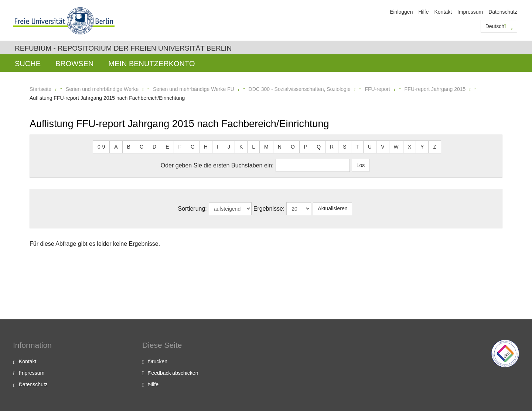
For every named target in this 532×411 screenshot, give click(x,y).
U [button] (370, 147)
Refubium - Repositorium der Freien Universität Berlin (123, 48)
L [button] (253, 147)
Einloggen (401, 12)
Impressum (470, 12)
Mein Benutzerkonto (151, 64)
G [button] (193, 147)
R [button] (332, 147)
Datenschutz (503, 12)
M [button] (266, 147)
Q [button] (319, 147)
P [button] (306, 147)
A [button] (116, 147)
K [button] (241, 147)
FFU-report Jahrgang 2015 (435, 89)
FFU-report (377, 89)
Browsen (74, 64)
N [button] (280, 147)
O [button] (293, 147)
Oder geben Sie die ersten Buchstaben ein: (217, 165)
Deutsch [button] (499, 26)
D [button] (154, 147)
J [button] (229, 147)
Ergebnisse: (269, 209)
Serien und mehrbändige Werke (102, 89)
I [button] (218, 147)
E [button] (167, 147)
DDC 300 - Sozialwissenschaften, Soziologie (300, 89)
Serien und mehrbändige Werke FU (194, 89)
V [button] (383, 147)
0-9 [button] (101, 147)
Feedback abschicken (173, 373)
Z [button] (435, 147)
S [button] (345, 147)
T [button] (357, 147)
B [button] (129, 147)
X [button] (410, 147)
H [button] (206, 147)
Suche (28, 64)
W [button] (396, 147)
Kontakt (443, 12)
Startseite (40, 89)
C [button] (141, 147)
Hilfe (423, 12)
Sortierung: (192, 209)
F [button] (180, 147)
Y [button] (422, 147)
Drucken (158, 361)
